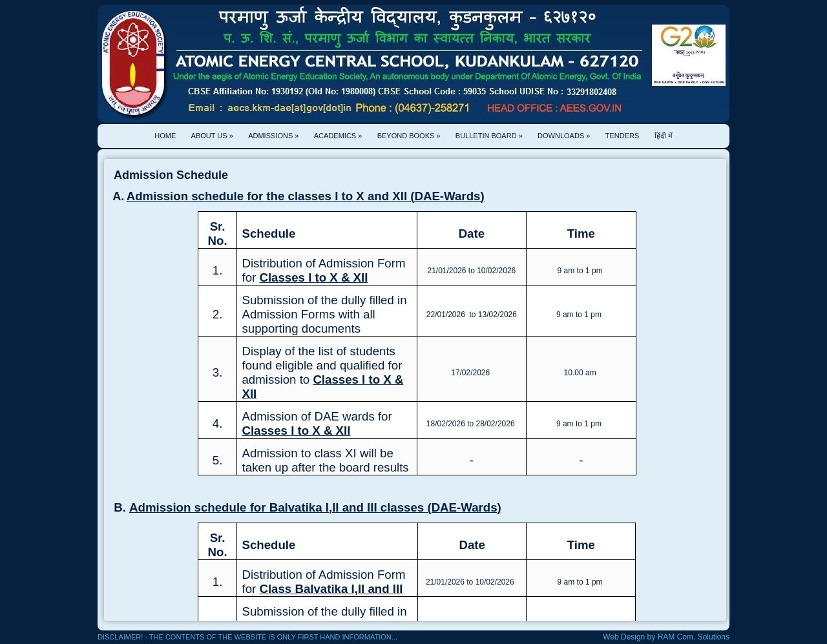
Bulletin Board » (489, 136)
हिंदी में (664, 136)
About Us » (212, 136)
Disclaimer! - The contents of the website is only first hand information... (247, 637)
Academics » (338, 136)
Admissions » (273, 136)
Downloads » (564, 136)
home (165, 136)
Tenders (623, 136)
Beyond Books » (409, 136)
